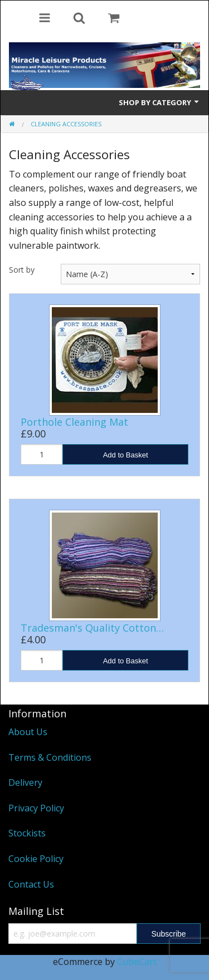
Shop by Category (159, 102)
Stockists (27, 833)
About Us (28, 732)
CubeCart (137, 962)
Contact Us (31, 884)
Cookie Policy (36, 859)
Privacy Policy (36, 808)
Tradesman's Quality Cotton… (92, 628)
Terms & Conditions (50, 757)
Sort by (22, 270)
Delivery (25, 782)
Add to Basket (126, 455)
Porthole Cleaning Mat (74, 422)
